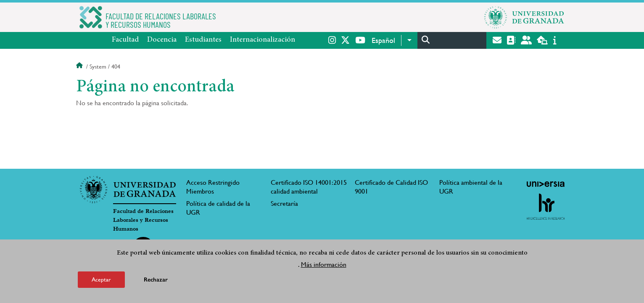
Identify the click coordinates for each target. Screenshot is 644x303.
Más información (324, 264)
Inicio (80, 66)
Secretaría (284, 203)
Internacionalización (263, 40)
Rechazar (156, 280)
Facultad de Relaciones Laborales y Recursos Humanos (143, 220)
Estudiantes (203, 40)
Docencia (162, 40)
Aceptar (101, 279)
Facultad (125, 40)
